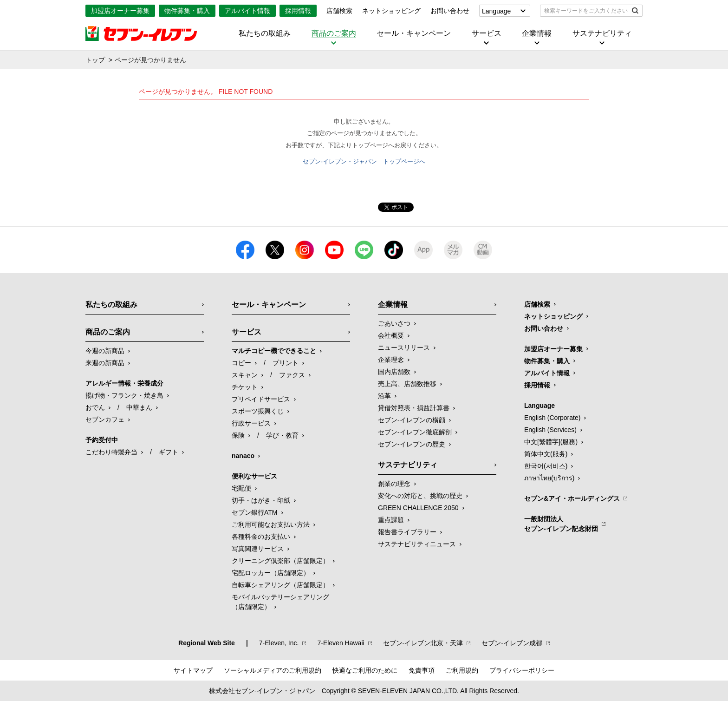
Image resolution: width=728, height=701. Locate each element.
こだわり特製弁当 (111, 452)
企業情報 (537, 33)
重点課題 (391, 520)
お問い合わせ (450, 11)
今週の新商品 (105, 351)
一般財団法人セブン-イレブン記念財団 (561, 524)
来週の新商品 (105, 363)
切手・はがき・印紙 (261, 500)
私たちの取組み (265, 33)
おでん (95, 407)
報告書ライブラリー (407, 532)
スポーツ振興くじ (258, 411)
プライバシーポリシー (522, 670)
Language (496, 11)
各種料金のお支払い (261, 537)
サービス (487, 33)
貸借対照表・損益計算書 (414, 408)
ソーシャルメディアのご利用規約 (273, 670)
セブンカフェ (105, 419)
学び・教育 (282, 435)
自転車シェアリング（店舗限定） (280, 585)
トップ (95, 60)
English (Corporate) (552, 418)
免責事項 (422, 670)
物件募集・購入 (187, 11)
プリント (286, 363)
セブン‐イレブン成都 (512, 643)
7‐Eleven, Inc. (279, 643)
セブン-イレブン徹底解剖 (415, 432)
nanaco (243, 456)
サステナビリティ (602, 33)
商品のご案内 (334, 33)
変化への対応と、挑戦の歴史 (420, 496)
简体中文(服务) (546, 454)
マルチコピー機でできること (274, 351)
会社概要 (391, 335)
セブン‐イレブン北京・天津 (423, 643)
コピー (241, 363)
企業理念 (391, 360)
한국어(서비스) (546, 466)
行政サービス (251, 423)
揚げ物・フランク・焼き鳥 (124, 395)
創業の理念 (394, 484)
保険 (238, 435)
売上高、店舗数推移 (407, 384)
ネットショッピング (391, 11)
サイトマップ (193, 670)
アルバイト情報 (247, 11)
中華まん (139, 407)
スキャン (245, 375)
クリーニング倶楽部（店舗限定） (280, 561)
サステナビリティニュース (417, 544)
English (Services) (550, 430)
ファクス (292, 375)
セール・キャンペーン (414, 33)
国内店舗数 (394, 372)
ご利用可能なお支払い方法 (271, 524)
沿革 (384, 396)
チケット (245, 387)
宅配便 (241, 488)
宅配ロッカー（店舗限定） (271, 573)
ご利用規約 (462, 670)
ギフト (169, 452)
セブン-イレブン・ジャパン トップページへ (364, 161)
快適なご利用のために (365, 670)
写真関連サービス (258, 549)
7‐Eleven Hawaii (341, 643)
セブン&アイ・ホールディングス (572, 498)
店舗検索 (339, 11)
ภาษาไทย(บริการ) (549, 478)
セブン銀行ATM (255, 512)
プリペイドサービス (261, 399)
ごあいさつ (394, 323)
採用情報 (298, 11)
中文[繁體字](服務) (551, 442)
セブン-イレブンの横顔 (412, 420)
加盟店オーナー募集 (120, 11)
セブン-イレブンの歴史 (412, 444)
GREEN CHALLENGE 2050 (418, 508)
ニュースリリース (404, 347)
